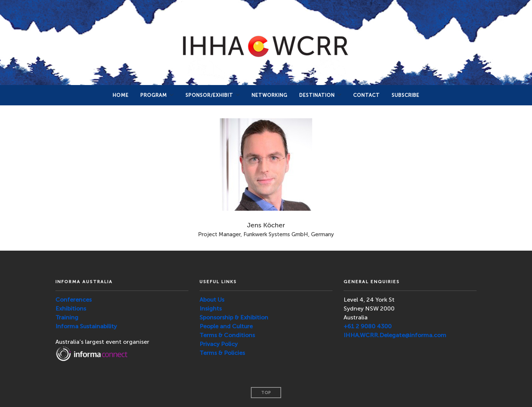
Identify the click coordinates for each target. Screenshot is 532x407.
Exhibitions (71, 308)
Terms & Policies (222, 353)
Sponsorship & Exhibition (234, 317)
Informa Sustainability (86, 326)
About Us (212, 300)
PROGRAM (154, 95)
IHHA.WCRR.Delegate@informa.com (395, 335)
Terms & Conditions (227, 335)
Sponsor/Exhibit (209, 95)
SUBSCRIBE (405, 95)
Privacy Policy (219, 344)
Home (121, 95)
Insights (211, 308)
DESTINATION (317, 95)
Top (266, 393)
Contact (366, 95)
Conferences (74, 300)
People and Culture (226, 326)
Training (67, 317)
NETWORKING (270, 95)
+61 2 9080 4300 (368, 326)
